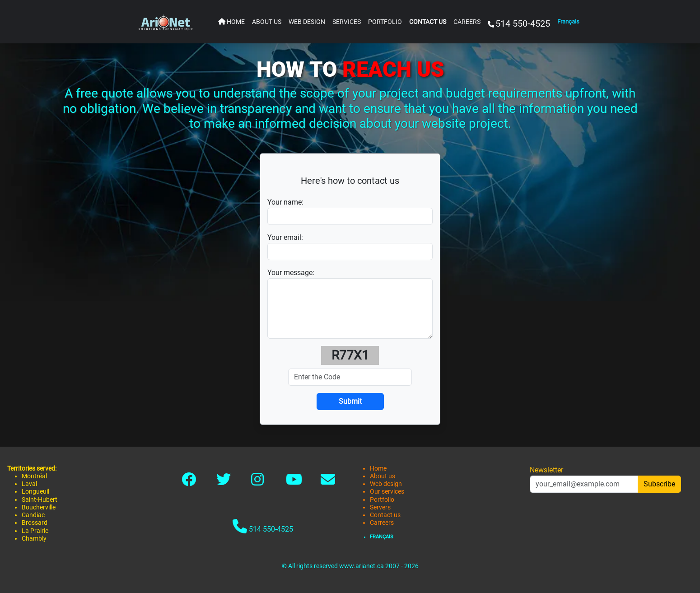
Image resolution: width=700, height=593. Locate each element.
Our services (387, 492)
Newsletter (546, 470)
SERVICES (347, 22)
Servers (380, 507)
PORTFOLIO (385, 22)
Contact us (385, 515)
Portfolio (382, 500)
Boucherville (39, 507)
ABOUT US (267, 22)
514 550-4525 (263, 526)
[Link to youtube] (294, 482)
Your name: (285, 202)
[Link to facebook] (189, 482)
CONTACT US (428, 22)
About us (383, 476)
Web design (386, 484)
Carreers (382, 523)
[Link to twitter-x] (224, 482)
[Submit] (350, 402)
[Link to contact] (328, 482)
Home (378, 469)
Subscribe (659, 484)
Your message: (291, 273)
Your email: (285, 237)
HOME (231, 22)
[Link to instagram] (257, 482)
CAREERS (467, 22)
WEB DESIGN (307, 22)
